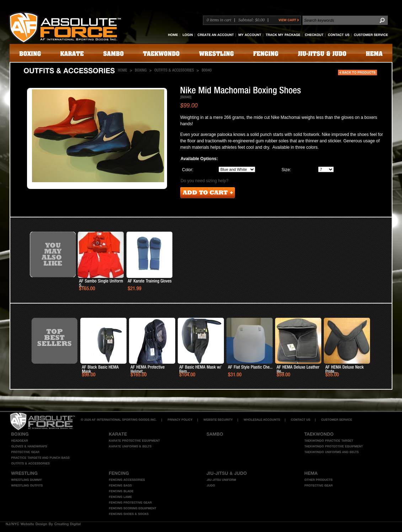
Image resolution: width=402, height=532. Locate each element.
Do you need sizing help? (205, 181)
